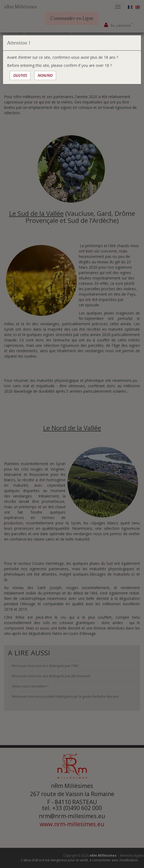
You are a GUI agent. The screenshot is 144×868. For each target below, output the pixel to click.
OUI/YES (20, 75)
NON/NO (45, 75)
